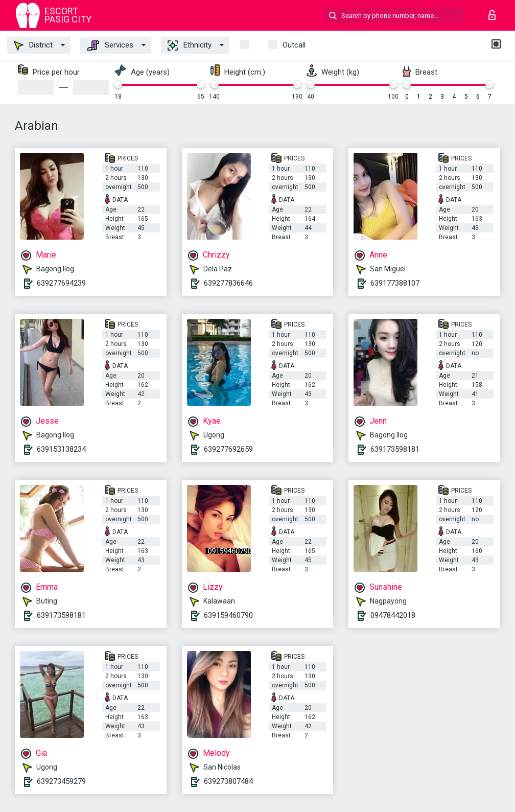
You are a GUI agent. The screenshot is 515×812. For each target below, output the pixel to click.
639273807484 (228, 781)
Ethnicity (190, 45)
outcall (294, 45)
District (33, 45)
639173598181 (395, 449)
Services (110, 45)
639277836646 (228, 283)
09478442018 (393, 615)
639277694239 (61, 283)
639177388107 (395, 283)
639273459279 (61, 781)
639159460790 (228, 615)
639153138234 (61, 449)
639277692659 (228, 449)
